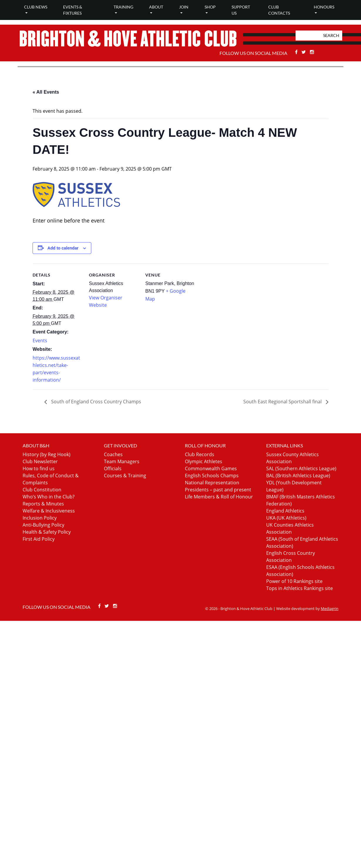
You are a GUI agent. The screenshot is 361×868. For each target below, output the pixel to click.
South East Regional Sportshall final (283, 402)
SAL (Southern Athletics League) (301, 468)
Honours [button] (324, 7)
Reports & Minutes (43, 504)
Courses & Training (125, 476)
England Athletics (285, 511)
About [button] (156, 7)
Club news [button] (36, 7)
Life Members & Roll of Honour (219, 497)
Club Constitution (42, 490)
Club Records (200, 454)
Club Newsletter (40, 461)
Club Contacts (279, 10)
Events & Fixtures (73, 10)
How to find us (39, 468)
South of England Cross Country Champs (96, 402)
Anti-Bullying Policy (43, 525)
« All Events (46, 92)
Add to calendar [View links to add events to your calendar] (63, 248)
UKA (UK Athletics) (286, 518)
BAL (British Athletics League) (298, 476)
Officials (113, 468)
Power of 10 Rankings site (294, 581)
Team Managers (122, 461)
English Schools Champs (212, 476)
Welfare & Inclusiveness (49, 511)
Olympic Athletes (204, 461)
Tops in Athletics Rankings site (300, 588)
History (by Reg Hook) (47, 454)
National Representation (212, 483)
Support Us (241, 10)
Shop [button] (210, 7)
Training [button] (123, 7)
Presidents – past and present (218, 490)
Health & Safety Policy (47, 532)
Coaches (113, 454)
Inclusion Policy (40, 518)
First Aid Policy (39, 539)
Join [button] (184, 7)
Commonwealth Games (211, 468)
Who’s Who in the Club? (49, 497)
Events (40, 341)
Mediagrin (330, 609)
